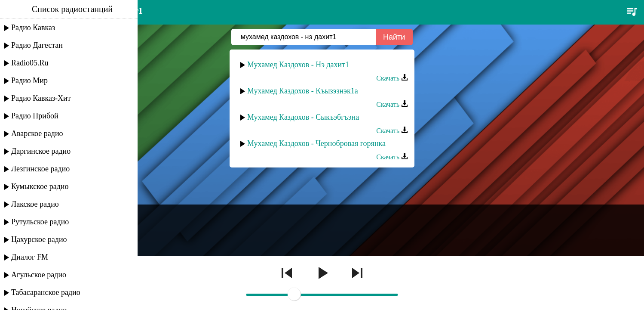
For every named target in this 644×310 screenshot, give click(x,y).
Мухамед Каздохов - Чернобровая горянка (316, 143)
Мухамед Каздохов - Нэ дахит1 (298, 65)
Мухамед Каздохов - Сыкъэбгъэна (303, 117)
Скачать (392, 78)
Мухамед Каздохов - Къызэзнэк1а (303, 91)
